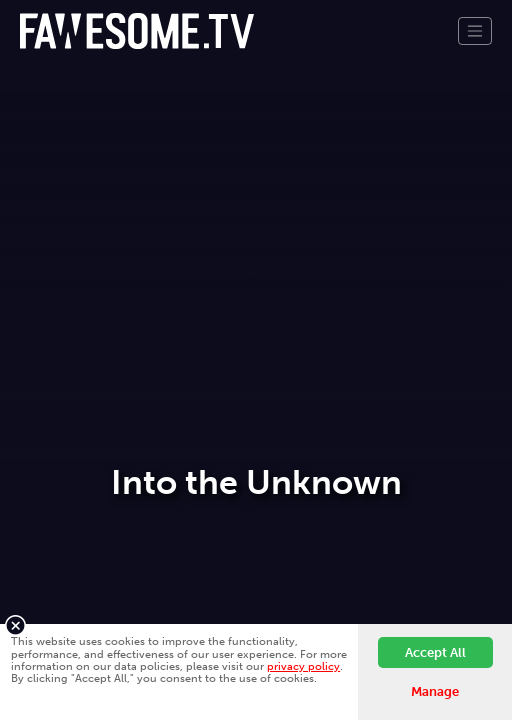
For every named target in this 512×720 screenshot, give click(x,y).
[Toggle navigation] (475, 31)
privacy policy (303, 666)
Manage (435, 691)
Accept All (435, 652)
